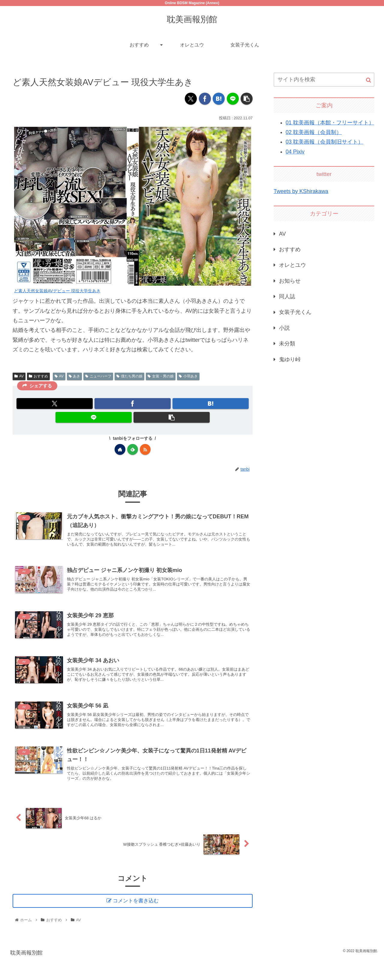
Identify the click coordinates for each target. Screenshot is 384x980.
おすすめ (38, 376)
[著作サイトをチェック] (120, 449)
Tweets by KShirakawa (301, 191)
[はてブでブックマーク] (219, 99)
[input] (324, 80)
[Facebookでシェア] (205, 99)
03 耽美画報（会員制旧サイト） (324, 142)
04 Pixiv (295, 152)
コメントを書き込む (137, 920)
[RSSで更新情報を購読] (145, 449)
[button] (247, 99)
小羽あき (188, 376)
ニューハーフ (98, 376)
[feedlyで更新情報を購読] (133, 449)
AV (19, 376)
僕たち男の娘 (129, 376)
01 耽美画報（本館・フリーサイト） (330, 123)
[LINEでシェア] (233, 99)
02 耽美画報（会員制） (314, 132)
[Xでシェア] (191, 99)
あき (75, 376)
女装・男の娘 (161, 376)
